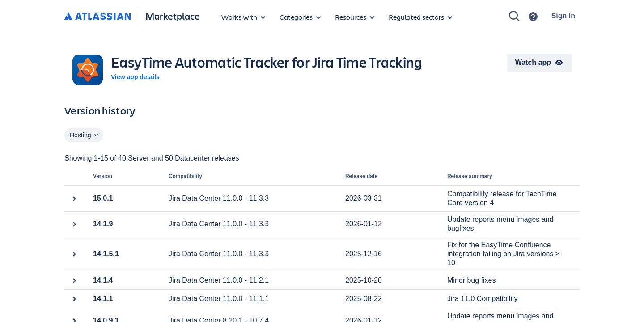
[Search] (514, 16)
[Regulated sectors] (420, 17)
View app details (135, 77)
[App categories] (300, 17)
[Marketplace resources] (355, 17)
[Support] (533, 17)
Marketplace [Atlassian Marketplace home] (173, 16)
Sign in (563, 16)
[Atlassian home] (97, 17)
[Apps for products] (243, 17)
